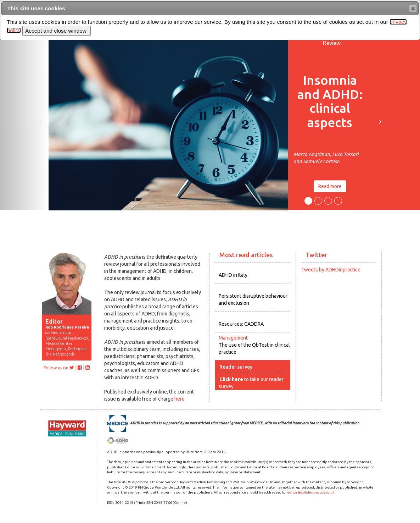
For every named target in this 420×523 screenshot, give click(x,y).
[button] (413, 9)
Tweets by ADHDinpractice (331, 270)
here (180, 399)
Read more (330, 186)
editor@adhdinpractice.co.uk (311, 492)
